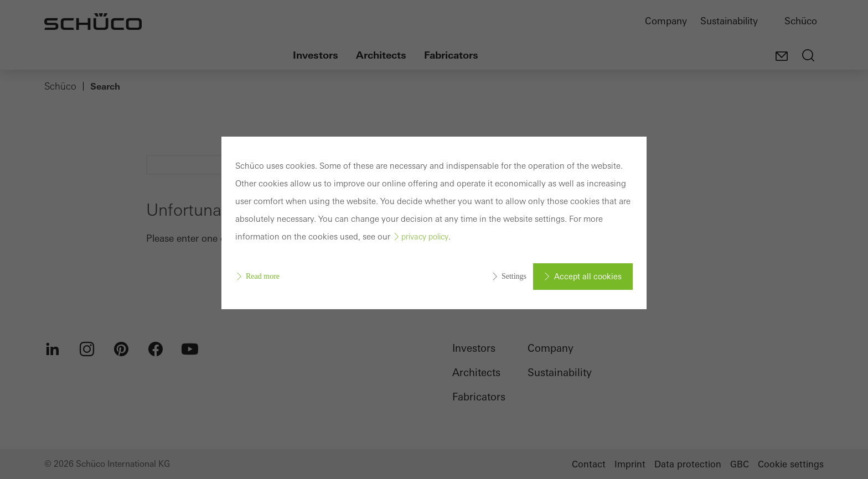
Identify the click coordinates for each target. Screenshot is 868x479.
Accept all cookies (588, 277)
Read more (263, 276)
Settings (514, 276)
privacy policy (425, 237)
